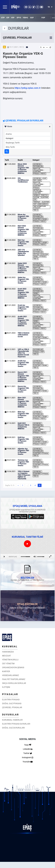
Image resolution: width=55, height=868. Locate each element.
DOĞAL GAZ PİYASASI (12, 703)
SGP (32, 18)
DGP (45, 178)
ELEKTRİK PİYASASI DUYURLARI (16, 724)
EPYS (19, 18)
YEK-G (25, 18)
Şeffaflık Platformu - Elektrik (39, 191)
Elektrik (37, 219)
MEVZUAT (6, 656)
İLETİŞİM (6, 687)
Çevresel (37, 164)
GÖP (3, 18)
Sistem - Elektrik (41, 197)
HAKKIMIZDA (8, 652)
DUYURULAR (10, 715)
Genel (45, 219)
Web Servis (43, 204)
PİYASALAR (10, 694)
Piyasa (36, 174)
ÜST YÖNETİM (8, 664)
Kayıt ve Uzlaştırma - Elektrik (39, 170)
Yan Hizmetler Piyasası (40, 207)
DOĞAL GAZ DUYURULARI (13, 728)
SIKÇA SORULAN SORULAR (14, 683)
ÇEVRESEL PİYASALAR (12, 707)
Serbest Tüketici (41, 195)
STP (35, 200)
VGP (43, 18)
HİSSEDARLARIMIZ (10, 675)
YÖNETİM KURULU (10, 660)
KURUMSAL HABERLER (12, 720)
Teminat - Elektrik (41, 202)
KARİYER (6, 671)
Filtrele (27, 127)
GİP (8, 18)
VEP (13, 18)
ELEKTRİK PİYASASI (11, 700)
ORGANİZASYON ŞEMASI (13, 667)
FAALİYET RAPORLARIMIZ (14, 679)
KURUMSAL (10, 647)
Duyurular (38, 166)
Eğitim (36, 254)
